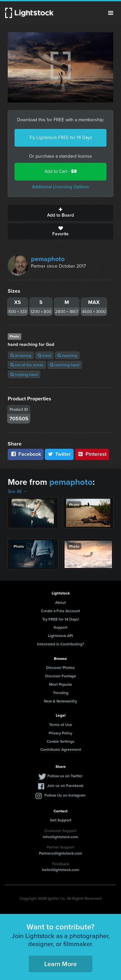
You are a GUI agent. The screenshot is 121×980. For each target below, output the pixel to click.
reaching (67, 355)
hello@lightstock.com (60, 870)
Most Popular (60, 684)
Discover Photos (60, 667)
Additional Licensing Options (60, 187)
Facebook (26, 454)
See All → (18, 491)
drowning (21, 355)
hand (44, 355)
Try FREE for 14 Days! (61, 619)
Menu (111, 13)
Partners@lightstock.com (60, 853)
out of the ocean (27, 365)
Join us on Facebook (65, 785)
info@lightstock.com (60, 837)
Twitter (59, 454)
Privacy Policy (60, 733)
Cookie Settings (61, 741)
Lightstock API (60, 636)
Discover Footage (61, 676)
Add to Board (60, 213)
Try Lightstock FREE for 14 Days (61, 137)
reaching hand (65, 365)
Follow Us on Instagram (65, 795)
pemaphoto (48, 259)
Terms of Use (61, 725)
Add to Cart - (61, 171)
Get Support (61, 820)
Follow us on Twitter (65, 776)
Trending (61, 693)
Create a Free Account (60, 611)
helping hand (24, 374)
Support (60, 627)
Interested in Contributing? (61, 644)
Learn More (60, 964)
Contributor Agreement (61, 749)
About (60, 602)
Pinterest (92, 454)
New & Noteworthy (60, 701)
